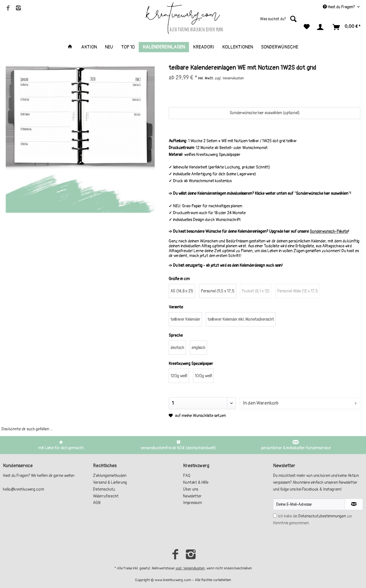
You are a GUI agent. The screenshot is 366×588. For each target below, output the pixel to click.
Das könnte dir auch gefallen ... (27, 429)
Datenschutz (104, 489)
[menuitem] (264, 21)
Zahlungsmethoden (110, 476)
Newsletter (192, 496)
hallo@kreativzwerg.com (23, 489)
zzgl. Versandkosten (190, 568)
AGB (97, 503)
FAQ (187, 476)
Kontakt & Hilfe (196, 482)
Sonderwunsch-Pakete (329, 231)
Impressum (192, 503)
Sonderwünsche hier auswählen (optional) (265, 113)
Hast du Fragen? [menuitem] (339, 7)
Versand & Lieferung (110, 482)
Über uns (191, 489)
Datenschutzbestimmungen (322, 516)
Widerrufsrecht (106, 496)
